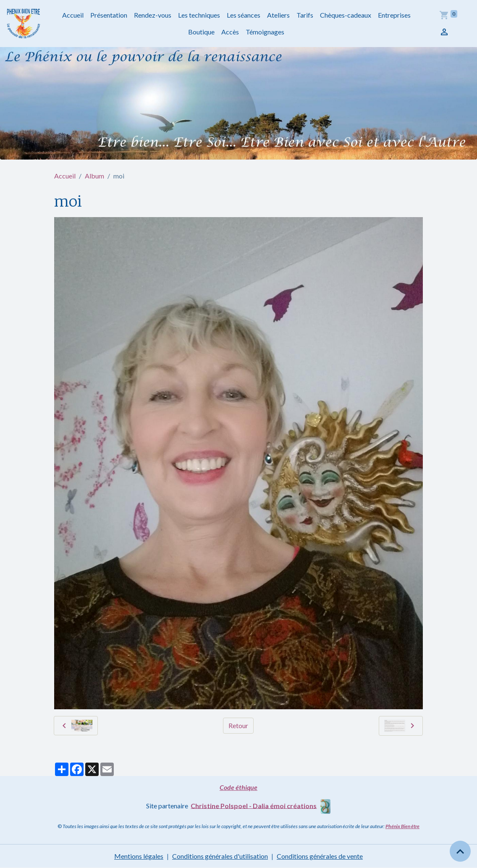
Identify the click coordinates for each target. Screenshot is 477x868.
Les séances (244, 15)
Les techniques (199, 15)
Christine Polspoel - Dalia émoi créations (254, 805)
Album (94, 176)
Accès (230, 32)
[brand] (24, 24)
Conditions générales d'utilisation (220, 856)
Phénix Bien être (402, 826)
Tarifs (305, 15)
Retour (238, 725)
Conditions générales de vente (320, 856)
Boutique (201, 32)
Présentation (109, 15)
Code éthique (238, 787)
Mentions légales (139, 856)
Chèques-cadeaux (346, 15)
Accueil (73, 15)
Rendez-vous (153, 15)
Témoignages (265, 32)
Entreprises (394, 15)
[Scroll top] (460, 851)
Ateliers (278, 15)
